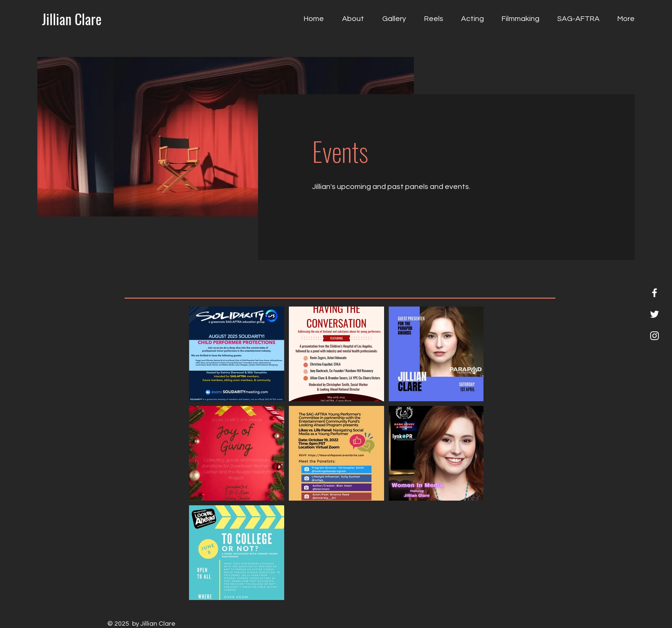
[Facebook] (654, 293)
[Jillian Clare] (72, 19)
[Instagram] (654, 336)
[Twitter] (654, 314)
